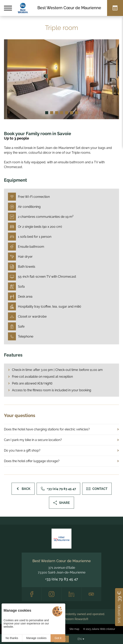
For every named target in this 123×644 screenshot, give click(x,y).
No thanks (12, 638)
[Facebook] (32, 594)
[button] (47, 113)
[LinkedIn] (72, 594)
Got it (58, 638)
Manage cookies (36, 638)
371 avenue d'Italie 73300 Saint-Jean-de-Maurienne (62, 570)
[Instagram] (51, 594)
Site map (74, 629)
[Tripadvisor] (91, 594)
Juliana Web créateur (103, 629)
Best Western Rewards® (72, 619)
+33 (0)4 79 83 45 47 (62, 579)
